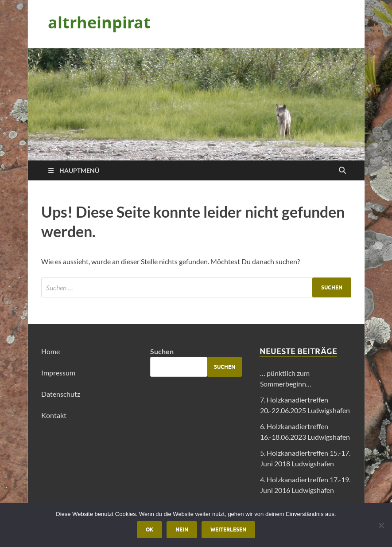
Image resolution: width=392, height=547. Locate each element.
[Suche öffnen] (342, 171)
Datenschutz (61, 394)
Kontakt (54, 415)
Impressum (58, 373)
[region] (196, 104)
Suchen (162, 351)
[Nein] (381, 525)
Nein (182, 529)
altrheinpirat (99, 22)
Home (50, 351)
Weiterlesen (228, 529)
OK (149, 529)
